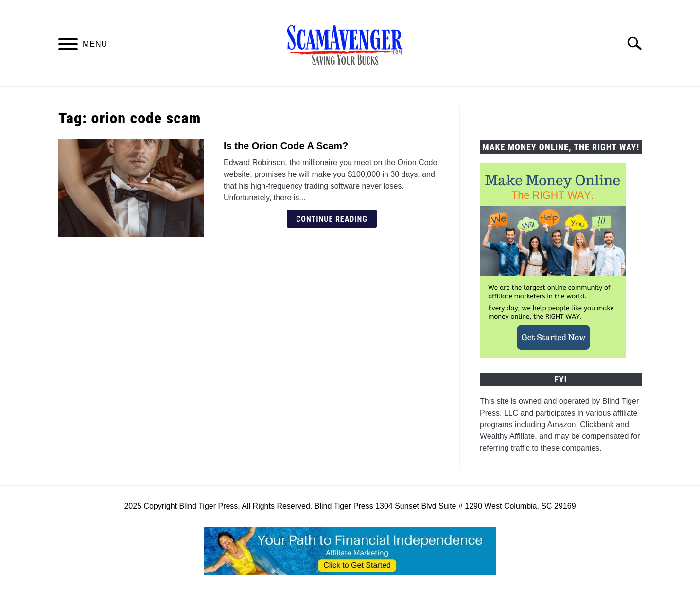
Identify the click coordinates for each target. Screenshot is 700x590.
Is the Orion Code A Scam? (286, 146)
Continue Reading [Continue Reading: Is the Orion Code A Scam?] (332, 219)
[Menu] (68, 46)
